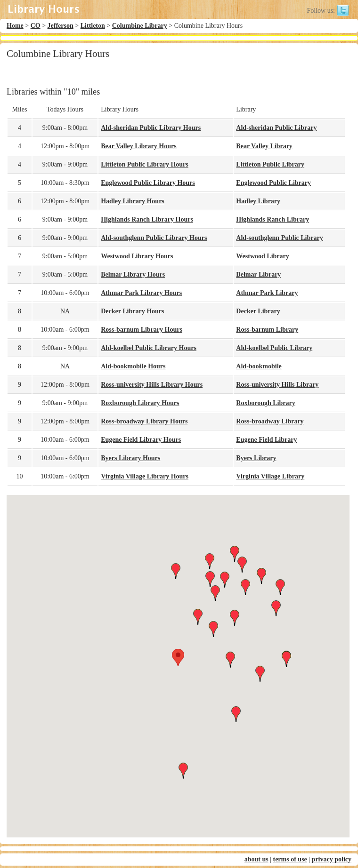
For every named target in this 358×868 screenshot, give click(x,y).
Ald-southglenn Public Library (279, 238)
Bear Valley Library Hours (138, 146)
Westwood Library (262, 256)
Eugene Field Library (266, 440)
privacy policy (332, 859)
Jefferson (61, 26)
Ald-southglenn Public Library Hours (154, 238)
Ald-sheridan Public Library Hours (151, 128)
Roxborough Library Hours (140, 403)
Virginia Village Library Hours (145, 476)
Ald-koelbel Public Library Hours (149, 348)
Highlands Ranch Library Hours (147, 219)
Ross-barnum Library (267, 330)
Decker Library (258, 311)
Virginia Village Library (270, 476)
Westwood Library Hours (137, 256)
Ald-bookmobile (259, 366)
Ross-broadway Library (270, 421)
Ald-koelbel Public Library (274, 348)
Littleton (93, 26)
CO (36, 26)
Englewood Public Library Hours (148, 183)
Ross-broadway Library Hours (144, 421)
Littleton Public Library (270, 164)
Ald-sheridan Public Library (276, 128)
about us (256, 859)
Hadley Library (258, 201)
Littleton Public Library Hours (145, 164)
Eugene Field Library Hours (141, 440)
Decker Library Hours (132, 311)
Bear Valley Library (264, 146)
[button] (178, 657)
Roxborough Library (265, 403)
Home (15, 26)
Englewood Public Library (273, 183)
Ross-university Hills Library (277, 385)
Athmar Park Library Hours (141, 293)
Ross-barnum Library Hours (142, 330)
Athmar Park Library (267, 293)
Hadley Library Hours (133, 201)
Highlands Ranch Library (273, 219)
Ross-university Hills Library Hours (152, 385)
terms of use (290, 859)
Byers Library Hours (130, 458)
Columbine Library (140, 26)
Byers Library (256, 458)
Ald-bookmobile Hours (133, 366)
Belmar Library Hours (133, 275)
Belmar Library (258, 275)
